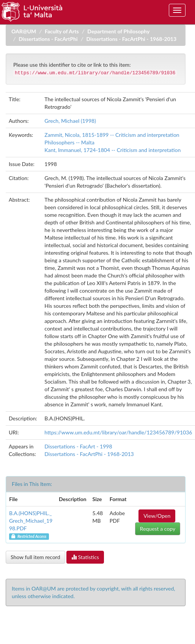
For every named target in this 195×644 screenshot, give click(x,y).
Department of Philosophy (118, 31)
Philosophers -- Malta (69, 142)
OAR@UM (24, 31)
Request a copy (158, 529)
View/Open (157, 516)
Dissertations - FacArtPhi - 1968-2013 (131, 39)
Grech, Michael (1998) (70, 121)
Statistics (85, 557)
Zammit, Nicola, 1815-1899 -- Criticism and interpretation (112, 135)
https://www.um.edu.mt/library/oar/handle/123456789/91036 (118, 432)
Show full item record (35, 557)
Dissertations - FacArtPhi (48, 39)
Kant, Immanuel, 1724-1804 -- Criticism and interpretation (112, 150)
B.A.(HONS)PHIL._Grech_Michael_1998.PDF (31, 521)
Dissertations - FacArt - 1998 (78, 446)
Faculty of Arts (62, 31)
